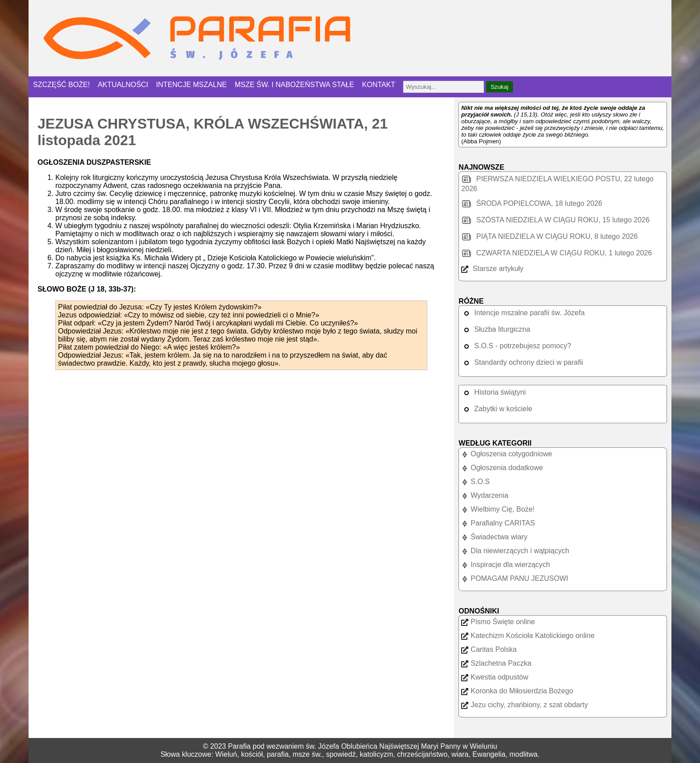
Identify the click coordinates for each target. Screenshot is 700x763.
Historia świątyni (494, 392)
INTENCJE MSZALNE (192, 85)
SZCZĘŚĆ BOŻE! (61, 85)
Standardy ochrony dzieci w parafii (522, 362)
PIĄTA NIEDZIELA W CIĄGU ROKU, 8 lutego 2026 (549, 236)
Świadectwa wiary (494, 537)
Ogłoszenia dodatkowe (502, 468)
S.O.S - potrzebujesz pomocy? (516, 346)
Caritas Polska (489, 649)
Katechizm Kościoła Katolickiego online (528, 636)
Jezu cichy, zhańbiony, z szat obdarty (525, 705)
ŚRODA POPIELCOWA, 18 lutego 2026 (532, 203)
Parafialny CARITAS (498, 523)
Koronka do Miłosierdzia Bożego (517, 691)
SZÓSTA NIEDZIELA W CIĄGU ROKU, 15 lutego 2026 (555, 220)
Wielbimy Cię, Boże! (498, 509)
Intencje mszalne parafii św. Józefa (523, 313)
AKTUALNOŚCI (123, 85)
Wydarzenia (485, 495)
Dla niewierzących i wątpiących (515, 551)
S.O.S (475, 482)
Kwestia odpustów (495, 677)
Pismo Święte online (498, 622)
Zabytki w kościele (497, 409)
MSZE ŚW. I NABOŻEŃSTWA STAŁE (295, 85)
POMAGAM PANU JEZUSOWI (515, 578)
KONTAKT (379, 85)
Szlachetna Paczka (496, 663)
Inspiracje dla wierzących (506, 565)
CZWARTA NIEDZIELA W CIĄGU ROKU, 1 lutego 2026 (556, 253)
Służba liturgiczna (496, 329)
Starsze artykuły (492, 269)
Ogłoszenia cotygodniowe (506, 454)
